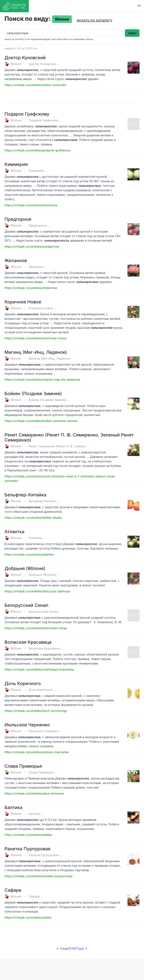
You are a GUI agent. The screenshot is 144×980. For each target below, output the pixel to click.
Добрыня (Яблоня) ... (44, 575)
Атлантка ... (37, 538)
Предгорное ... (39, 225)
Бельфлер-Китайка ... (44, 501)
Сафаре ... (36, 896)
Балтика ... (36, 814)
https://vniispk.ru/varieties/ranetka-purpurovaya (38, 876)
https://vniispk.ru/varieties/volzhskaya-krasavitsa (39, 669)
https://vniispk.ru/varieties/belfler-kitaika (33, 518)
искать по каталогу (95, 20)
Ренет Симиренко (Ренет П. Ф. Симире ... (59, 446)
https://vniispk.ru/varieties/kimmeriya (31, 205)
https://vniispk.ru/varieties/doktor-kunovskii (35, 85)
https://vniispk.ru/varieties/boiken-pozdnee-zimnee (41, 421)
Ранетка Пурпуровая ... (45, 855)
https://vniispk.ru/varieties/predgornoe (32, 247)
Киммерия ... (38, 171)
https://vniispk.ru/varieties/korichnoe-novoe (36, 338)
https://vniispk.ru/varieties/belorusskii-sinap (36, 628)
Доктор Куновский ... (44, 64)
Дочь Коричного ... (42, 690)
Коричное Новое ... (42, 308)
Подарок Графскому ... (45, 120)
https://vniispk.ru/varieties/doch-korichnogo (36, 711)
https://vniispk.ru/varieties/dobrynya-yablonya (37, 591)
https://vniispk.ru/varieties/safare (28, 917)
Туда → (82, 948)
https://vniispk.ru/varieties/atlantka (29, 554)
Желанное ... (38, 267)
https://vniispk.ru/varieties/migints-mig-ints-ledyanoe (42, 380)
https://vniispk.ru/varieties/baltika (28, 835)
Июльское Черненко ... (45, 731)
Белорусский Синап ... (45, 612)
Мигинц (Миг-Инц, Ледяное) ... (51, 358)
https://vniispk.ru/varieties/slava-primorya (34, 793)
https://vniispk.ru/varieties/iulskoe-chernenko (37, 752)
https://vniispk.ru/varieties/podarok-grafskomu (37, 150)
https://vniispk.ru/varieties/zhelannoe (31, 288)
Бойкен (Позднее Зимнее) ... (49, 400)
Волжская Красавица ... (46, 648)
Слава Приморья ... (43, 772)
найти (132, 33)
